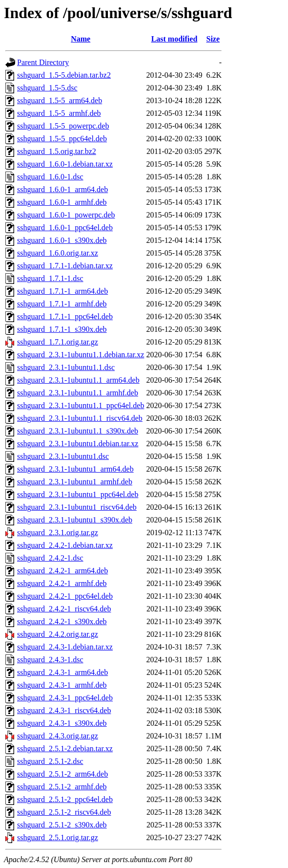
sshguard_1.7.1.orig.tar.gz (58, 342)
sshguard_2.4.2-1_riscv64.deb (64, 609)
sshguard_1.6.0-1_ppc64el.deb (65, 228)
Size (213, 39)
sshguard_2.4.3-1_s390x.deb (62, 723)
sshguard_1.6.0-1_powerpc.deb (66, 215)
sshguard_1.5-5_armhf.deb (59, 113)
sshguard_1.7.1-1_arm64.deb (62, 291)
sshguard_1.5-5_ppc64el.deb (62, 139)
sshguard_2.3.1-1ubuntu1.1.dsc (66, 367)
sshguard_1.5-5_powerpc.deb (63, 126)
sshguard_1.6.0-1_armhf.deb (62, 202)
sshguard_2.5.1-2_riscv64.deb (64, 812)
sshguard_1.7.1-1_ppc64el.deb (65, 316)
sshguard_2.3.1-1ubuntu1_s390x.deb (75, 520)
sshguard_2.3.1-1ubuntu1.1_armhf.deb (78, 393)
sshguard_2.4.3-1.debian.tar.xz (65, 647)
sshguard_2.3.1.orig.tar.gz (58, 532)
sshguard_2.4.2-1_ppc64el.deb (65, 596)
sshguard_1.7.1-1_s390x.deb (62, 329)
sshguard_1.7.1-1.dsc (50, 278)
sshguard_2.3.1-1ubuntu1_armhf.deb (75, 482)
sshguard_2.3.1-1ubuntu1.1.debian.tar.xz (81, 355)
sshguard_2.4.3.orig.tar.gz (58, 736)
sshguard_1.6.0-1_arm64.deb (62, 189)
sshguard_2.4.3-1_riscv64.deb (64, 710)
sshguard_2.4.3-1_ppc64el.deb (65, 698)
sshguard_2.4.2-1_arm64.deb (62, 571)
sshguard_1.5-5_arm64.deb (60, 100)
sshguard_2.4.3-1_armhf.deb (62, 685)
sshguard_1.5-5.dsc (47, 88)
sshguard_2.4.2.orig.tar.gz (58, 634)
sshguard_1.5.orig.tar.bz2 (57, 151)
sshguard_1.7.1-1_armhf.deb (62, 304)
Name (81, 39)
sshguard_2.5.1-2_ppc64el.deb (65, 799)
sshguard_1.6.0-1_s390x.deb (62, 240)
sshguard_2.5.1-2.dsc (50, 761)
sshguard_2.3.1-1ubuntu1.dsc (63, 456)
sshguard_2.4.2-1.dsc (50, 558)
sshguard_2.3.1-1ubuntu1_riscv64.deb (77, 507)
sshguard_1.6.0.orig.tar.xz (58, 253)
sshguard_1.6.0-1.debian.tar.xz (65, 164)
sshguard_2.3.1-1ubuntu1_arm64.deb (75, 469)
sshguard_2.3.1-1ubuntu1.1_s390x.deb (78, 431)
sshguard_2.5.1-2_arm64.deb (62, 774)
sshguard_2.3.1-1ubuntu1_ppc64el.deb (78, 494)
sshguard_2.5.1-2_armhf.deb (62, 787)
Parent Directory (43, 62)
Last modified (175, 39)
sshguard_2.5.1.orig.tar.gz (58, 837)
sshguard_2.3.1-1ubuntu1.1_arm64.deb (78, 380)
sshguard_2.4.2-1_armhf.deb (62, 583)
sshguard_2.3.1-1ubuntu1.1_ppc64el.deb (81, 405)
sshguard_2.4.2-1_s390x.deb (62, 621)
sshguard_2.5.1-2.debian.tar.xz (65, 749)
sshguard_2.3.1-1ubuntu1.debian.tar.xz (78, 444)
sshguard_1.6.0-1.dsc (50, 177)
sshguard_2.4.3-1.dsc (50, 660)
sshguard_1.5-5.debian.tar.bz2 (64, 75)
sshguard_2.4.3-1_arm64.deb (62, 672)
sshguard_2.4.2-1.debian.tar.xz (65, 545)
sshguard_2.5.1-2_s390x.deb (62, 825)
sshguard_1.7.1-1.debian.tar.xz (65, 266)
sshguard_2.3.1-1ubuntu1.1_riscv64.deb (80, 418)
